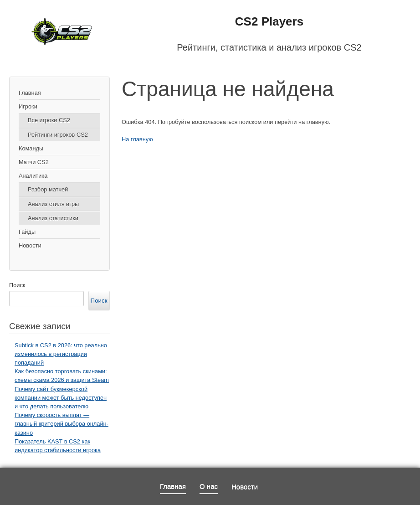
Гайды (27, 232)
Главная (30, 93)
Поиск (17, 285)
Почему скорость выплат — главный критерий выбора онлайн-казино (61, 424)
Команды (31, 148)
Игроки (28, 106)
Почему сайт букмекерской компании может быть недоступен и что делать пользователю (61, 398)
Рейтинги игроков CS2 (58, 135)
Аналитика (33, 176)
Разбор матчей (48, 189)
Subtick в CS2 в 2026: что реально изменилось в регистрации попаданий (61, 354)
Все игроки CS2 (49, 120)
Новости (30, 245)
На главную (137, 139)
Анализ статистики (53, 218)
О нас (209, 486)
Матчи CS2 (34, 162)
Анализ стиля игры (53, 204)
